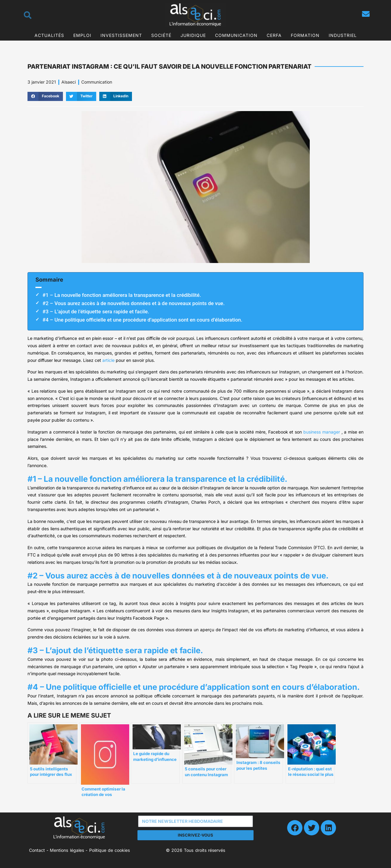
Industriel (343, 35)
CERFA (274, 35)
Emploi (82, 35)
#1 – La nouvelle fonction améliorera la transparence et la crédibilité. (122, 295)
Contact (37, 850)
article (108, 360)
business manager (322, 432)
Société (161, 35)
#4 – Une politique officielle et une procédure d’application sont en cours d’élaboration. (142, 320)
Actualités (49, 35)
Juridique (193, 35)
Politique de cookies (110, 850)
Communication (236, 35)
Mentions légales (67, 850)
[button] (45, 96)
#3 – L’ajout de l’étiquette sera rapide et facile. (96, 312)
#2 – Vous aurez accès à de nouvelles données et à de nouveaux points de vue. (133, 303)
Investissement (121, 35)
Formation (305, 35)
